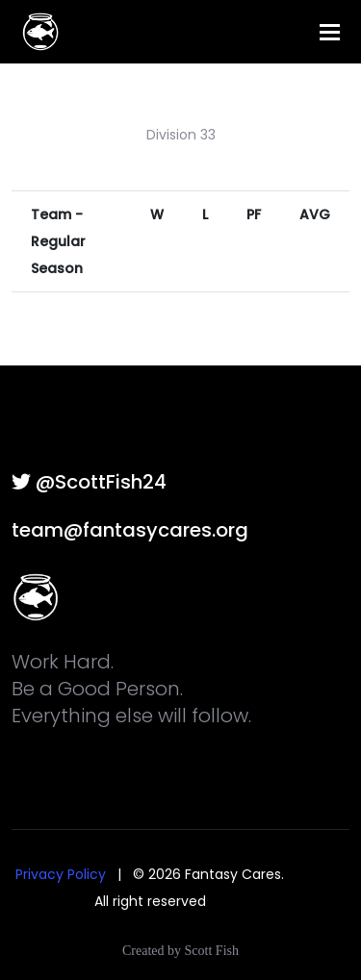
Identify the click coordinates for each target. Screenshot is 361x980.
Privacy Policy (61, 874)
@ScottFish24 (89, 482)
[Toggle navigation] (330, 32)
